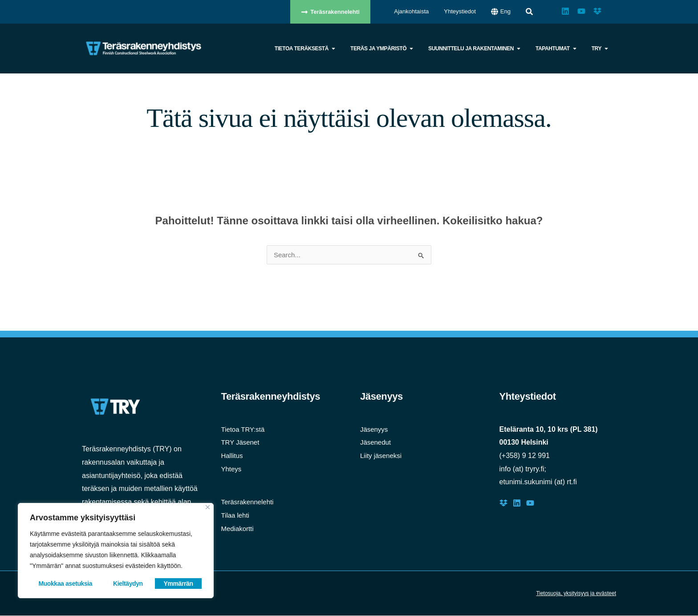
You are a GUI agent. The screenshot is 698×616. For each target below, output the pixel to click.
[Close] (208, 507)
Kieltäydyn (128, 584)
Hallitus (233, 456)
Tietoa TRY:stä (245, 430)
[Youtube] (530, 503)
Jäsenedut (377, 443)
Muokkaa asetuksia (65, 584)
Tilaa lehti (236, 516)
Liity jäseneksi (382, 456)
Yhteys (232, 469)
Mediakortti (239, 529)
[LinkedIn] (517, 503)
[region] (116, 551)
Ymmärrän (179, 584)
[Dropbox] (503, 503)
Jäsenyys (375, 430)
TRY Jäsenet (242, 443)
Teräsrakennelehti (249, 502)
